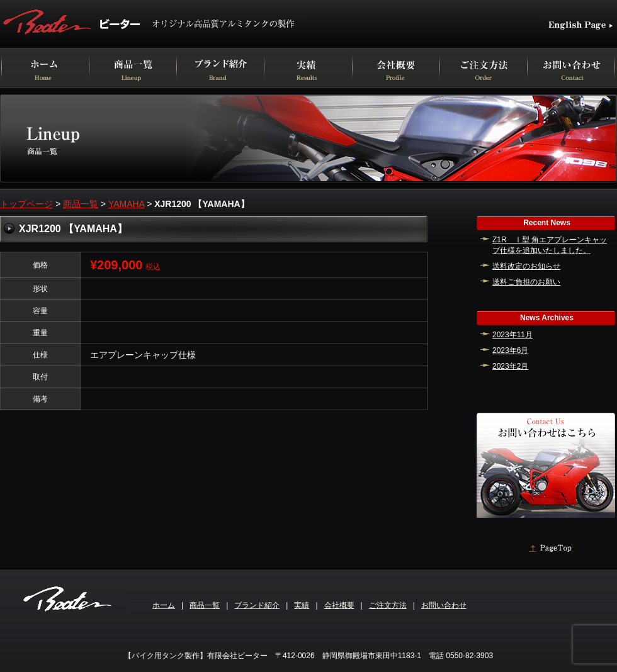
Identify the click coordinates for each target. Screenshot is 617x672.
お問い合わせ (444, 605)
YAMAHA (126, 204)
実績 (302, 605)
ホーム (164, 605)
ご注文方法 (388, 605)
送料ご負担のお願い (526, 282)
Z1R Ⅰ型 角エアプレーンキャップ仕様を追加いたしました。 (550, 245)
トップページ (26, 204)
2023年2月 (510, 366)
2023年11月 (512, 335)
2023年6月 (510, 350)
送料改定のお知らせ (526, 266)
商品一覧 (81, 204)
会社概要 (339, 605)
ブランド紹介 (257, 605)
